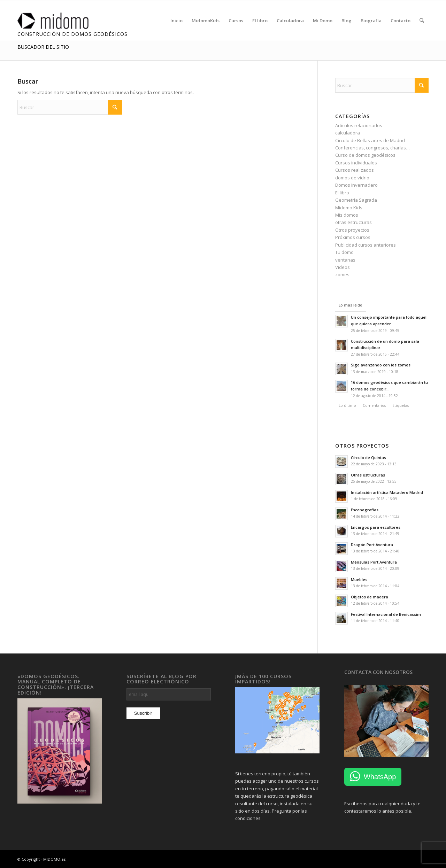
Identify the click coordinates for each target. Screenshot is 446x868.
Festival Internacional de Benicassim (386, 614)
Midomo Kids (349, 208)
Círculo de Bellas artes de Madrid (370, 140)
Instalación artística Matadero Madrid (387, 492)
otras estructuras (353, 222)
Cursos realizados (355, 170)
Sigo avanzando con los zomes (381, 365)
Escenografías (365, 510)
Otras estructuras (368, 475)
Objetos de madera (370, 597)
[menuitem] (176, 21)
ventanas (345, 260)
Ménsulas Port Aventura (374, 562)
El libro (342, 193)
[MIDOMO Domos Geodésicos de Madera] (62, 21)
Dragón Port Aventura (372, 545)
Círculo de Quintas (368, 458)
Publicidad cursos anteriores (366, 245)
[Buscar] (422, 21)
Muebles (359, 579)
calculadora (348, 133)
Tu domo (344, 252)
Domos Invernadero (356, 185)
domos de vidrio (352, 178)
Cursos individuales (356, 163)
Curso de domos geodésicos (365, 155)
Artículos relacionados (359, 125)
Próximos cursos (353, 237)
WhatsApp (380, 777)
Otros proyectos (352, 230)
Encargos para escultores (376, 527)
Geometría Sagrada (356, 200)
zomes (342, 274)
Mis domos (347, 215)
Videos (343, 267)
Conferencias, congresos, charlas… (372, 148)
